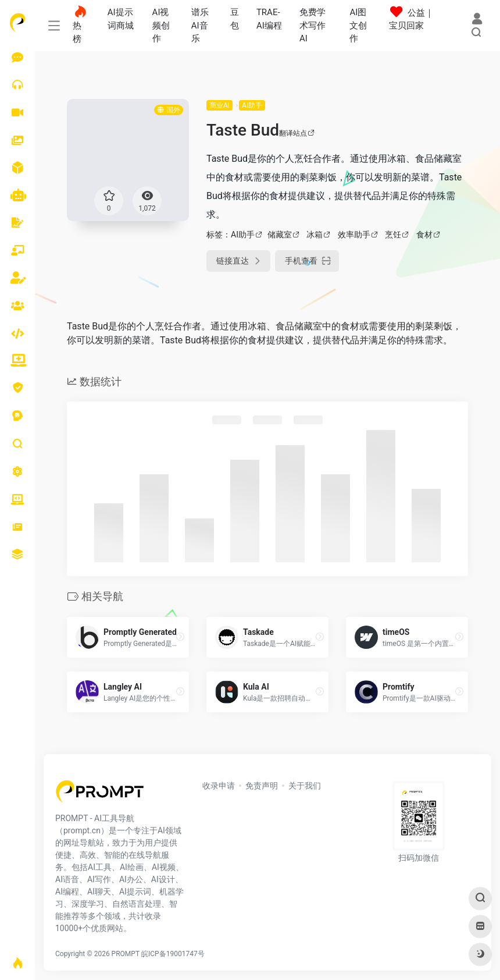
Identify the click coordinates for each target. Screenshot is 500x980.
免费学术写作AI (312, 25)
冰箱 (315, 235)
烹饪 (393, 235)
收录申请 (219, 786)
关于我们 (305, 786)
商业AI (219, 105)
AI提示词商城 (121, 19)
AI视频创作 (161, 25)
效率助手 (354, 235)
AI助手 (252, 105)
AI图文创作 (358, 25)
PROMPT (126, 954)
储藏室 (280, 235)
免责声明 (262, 786)
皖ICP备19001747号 (173, 954)
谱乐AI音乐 (200, 25)
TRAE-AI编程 (269, 19)
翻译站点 (297, 133)
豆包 (235, 19)
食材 (424, 235)
